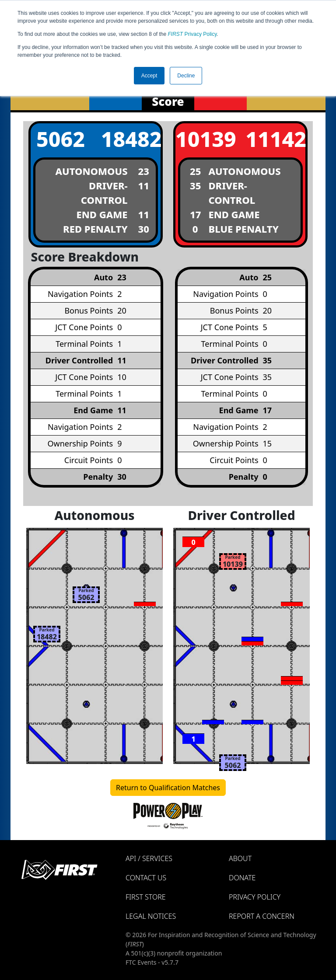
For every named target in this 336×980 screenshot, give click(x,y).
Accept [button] (149, 76)
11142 (275, 139)
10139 (205, 139)
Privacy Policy (192, 34)
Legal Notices (151, 916)
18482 (131, 139)
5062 (61, 139)
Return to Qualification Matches (168, 788)
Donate (242, 878)
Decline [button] (186, 76)
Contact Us (146, 878)
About (240, 858)
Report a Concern (262, 916)
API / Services (149, 858)
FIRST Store (146, 897)
